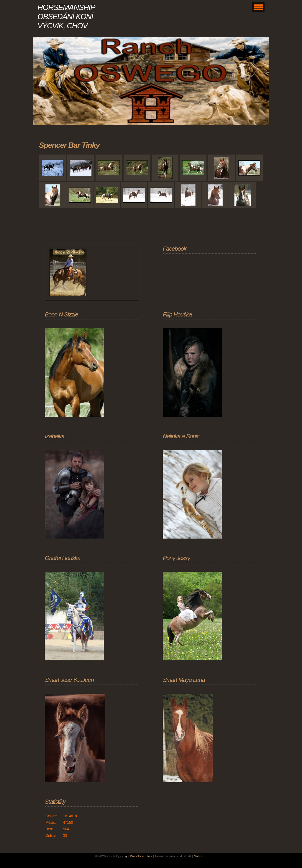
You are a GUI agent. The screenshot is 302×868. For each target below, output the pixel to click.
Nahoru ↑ (200, 856)
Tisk (149, 856)
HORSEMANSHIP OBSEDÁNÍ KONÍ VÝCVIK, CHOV (66, 17)
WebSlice (137, 856)
